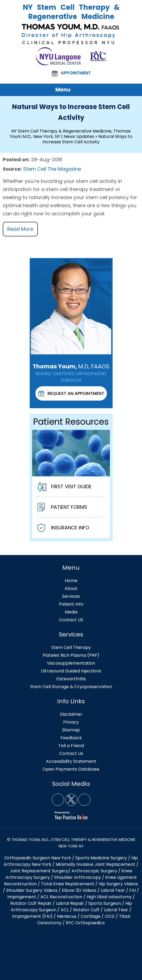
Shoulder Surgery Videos (32, 890)
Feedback (71, 738)
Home (71, 581)
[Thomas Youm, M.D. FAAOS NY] (71, 34)
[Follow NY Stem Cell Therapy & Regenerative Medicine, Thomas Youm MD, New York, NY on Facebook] (58, 800)
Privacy (71, 722)
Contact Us (71, 753)
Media (71, 612)
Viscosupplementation (71, 663)
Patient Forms (62, 508)
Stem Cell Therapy (71, 647)
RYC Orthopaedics (85, 923)
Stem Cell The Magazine (52, 169)
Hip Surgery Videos (118, 884)
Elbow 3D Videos (79, 890)
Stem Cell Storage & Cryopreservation (71, 687)
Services (71, 596)
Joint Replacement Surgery (39, 871)
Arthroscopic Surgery (94, 871)
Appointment (71, 73)
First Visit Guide (65, 487)
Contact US (71, 620)
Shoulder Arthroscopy (78, 877)
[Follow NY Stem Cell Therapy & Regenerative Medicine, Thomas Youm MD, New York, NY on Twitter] (71, 800)
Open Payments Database (71, 769)
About (71, 588)
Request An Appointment (71, 394)
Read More (20, 229)
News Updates (79, 136)
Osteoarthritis (71, 679)
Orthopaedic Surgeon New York (38, 858)
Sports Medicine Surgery (101, 858)
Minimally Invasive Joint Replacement (95, 864)
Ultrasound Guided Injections (71, 671)
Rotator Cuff (86, 910)
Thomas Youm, (71, 366)
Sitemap (71, 730)
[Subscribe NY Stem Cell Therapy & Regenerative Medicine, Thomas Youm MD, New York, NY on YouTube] (84, 800)
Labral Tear (116, 910)
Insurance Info (63, 528)
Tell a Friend (71, 746)
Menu (70, 90)
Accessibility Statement (71, 761)
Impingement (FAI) (32, 916)
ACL (65, 910)
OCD (110, 916)
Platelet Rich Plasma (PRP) (71, 655)
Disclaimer (71, 714)
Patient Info (71, 604)
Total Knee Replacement (68, 884)
